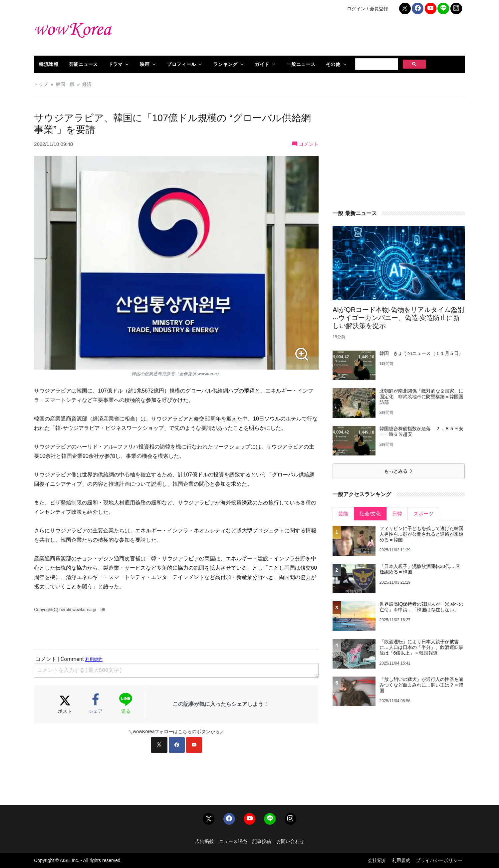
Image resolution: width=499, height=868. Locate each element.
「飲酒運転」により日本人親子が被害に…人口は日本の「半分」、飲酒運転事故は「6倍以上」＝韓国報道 (421, 647)
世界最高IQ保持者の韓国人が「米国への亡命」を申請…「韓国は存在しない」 (422, 607)
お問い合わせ (290, 841)
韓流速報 (49, 64)
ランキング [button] (225, 64)
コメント (305, 144)
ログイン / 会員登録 (368, 9)
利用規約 (401, 860)
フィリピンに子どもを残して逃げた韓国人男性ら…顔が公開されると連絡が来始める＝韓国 (421, 534)
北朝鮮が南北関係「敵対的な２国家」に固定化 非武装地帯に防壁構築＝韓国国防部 (421, 397)
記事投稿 (262, 841)
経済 (87, 84)
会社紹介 (377, 860)
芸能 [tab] (343, 514)
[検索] (376, 64)
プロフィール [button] (181, 64)
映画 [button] (145, 64)
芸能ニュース (83, 64)
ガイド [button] (262, 64)
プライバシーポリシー (439, 860)
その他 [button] (333, 64)
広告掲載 (204, 841)
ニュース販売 (233, 841)
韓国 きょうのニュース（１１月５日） (421, 353)
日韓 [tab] (397, 514)
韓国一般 (65, 84)
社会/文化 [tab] (370, 514)
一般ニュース (301, 64)
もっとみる (399, 471)
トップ (41, 84)
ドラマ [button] (116, 64)
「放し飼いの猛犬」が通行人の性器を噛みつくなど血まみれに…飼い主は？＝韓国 (421, 685)
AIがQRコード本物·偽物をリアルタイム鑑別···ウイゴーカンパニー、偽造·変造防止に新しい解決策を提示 (398, 318)
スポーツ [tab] (423, 514)
